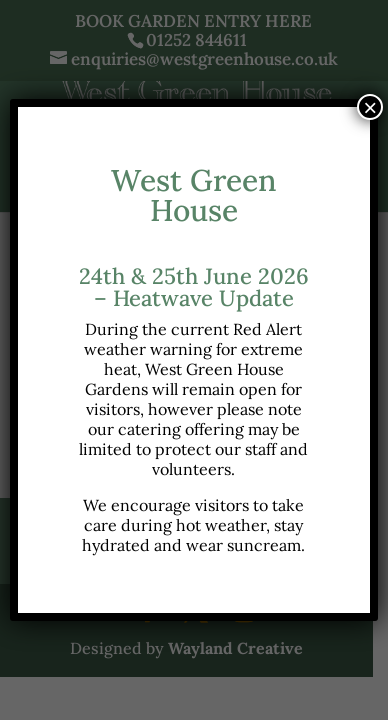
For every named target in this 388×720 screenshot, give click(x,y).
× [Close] (370, 107)
